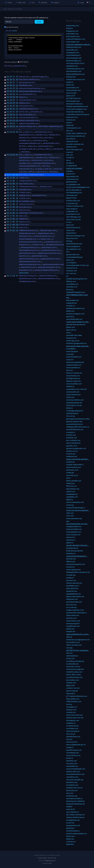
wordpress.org (72, 796)
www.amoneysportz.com (76, 564)
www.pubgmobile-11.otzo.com (78, 265)
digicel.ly (70, 500)
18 (17, 192)
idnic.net (69, 131)
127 (17, 76)
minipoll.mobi (24, 192)
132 (14, 94)
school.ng (70, 505)
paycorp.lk (70, 316)
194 (17, 88)
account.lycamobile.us (28, 117)
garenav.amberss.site (74, 421)
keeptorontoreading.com (29, 123)
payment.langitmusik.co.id (76, 448)
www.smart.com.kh (73, 220)
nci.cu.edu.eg (71, 607)
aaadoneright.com (39, 256)
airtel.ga (69, 241)
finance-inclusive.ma (74, 373)
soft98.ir (69, 807)
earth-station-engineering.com (50, 126)
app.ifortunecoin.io (73, 228)
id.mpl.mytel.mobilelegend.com (78, 187)
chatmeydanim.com (74, 128)
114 (17, 91)
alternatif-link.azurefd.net (76, 324)
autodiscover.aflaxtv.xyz (75, 308)
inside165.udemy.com (74, 672)
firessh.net (58, 169)
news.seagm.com (73, 42)
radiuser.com (71, 683)
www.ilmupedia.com (74, 357)
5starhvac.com (25, 236)
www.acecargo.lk (73, 731)
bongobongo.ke (72, 548)
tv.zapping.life (72, 166)
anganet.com (24, 195)
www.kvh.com (19, 66)
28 (17, 207)
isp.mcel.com (71, 580)
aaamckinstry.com (28, 267)
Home (8, 3)
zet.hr (68, 478)
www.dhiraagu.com (73, 217)
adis (21, 132)
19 (17, 100)
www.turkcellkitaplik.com (76, 769)
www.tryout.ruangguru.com (77, 109)
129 (14, 88)
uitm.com (70, 793)
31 (11, 175)
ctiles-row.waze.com (74, 645)
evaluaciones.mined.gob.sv (76, 613)
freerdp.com (54, 135)
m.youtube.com (72, 203)
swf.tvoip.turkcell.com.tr (75, 63)
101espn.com (71, 281)
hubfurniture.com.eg (74, 405)
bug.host (70, 28)
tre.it (68, 252)
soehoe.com (24, 103)
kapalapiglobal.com (74, 594)
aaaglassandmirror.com (50, 259)
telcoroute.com (72, 790)
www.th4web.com (73, 376)
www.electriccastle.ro (74, 798)
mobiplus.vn (71, 723)
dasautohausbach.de (74, 403)
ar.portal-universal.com (75, 144)
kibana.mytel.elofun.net (75, 596)
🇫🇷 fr (88, 2)
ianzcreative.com (26, 184)
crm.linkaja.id (71, 263)
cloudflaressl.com (73, 626)
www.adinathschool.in (75, 424)
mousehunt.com (72, 785)
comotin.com (24, 198)
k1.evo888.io (71, 349)
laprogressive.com (73, 825)
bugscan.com (71, 710)
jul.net (40, 149)
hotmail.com (71, 120)
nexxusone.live (72, 742)
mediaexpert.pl (72, 494)
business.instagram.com (75, 314)
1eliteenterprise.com (27, 233)
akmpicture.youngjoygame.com (78, 640)
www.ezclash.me (45, 146)
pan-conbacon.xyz (73, 440)
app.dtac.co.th (72, 446)
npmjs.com (70, 230)
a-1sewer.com (44, 239)
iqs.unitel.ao (71, 139)
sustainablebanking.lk (74, 257)
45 (17, 219)
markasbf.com (25, 189)
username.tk (58, 149)
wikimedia (25, 152)
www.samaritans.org (74, 518)
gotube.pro (70, 828)
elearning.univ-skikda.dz (75, 801)
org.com (69, 739)
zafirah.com (71, 492)
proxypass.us (36, 112)
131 (14, 91)
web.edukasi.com (73, 489)
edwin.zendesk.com (74, 481)
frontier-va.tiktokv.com (75, 206)
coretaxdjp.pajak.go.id (75, 411)
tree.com (70, 370)
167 (17, 79)
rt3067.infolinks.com (74, 701)
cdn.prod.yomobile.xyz (75, 780)
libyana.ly (70, 290)
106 (17, 106)
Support (55, 3)
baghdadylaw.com (26, 135)
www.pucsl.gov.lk (73, 623)
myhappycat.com (73, 52)
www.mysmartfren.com (75, 400)
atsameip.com (71, 761)
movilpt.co (70, 157)
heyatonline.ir (71, 233)
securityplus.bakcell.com (76, 136)
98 (17, 97)
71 (17, 82)
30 (11, 76)
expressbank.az (72, 656)
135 (14, 97)
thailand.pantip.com (74, 47)
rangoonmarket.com (74, 365)
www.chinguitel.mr (73, 246)
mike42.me (70, 483)
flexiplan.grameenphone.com (77, 106)
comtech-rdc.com (73, 688)
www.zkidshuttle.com (74, 319)
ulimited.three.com (73, 737)
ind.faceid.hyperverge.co (76, 508)
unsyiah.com (71, 712)
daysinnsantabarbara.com (48, 278)
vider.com (70, 513)
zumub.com (71, 174)
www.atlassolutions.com (75, 774)
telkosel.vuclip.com (74, 381)
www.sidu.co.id (72, 475)
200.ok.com (71, 562)
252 (14, 132)
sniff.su (48, 149)
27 (17, 204)
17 (17, 189)
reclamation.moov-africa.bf (76, 389)
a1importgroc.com (48, 247)
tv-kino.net (23, 225)
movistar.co (71, 306)
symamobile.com (73, 88)
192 (8, 76)
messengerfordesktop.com (30, 143)
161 (14, 109)
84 (17, 117)
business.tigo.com (73, 201)
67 (17, 85)
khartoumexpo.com (73, 90)
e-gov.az (70, 152)
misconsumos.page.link (75, 669)
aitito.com (23, 216)
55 (17, 276)
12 (17, 184)
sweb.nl (69, 123)
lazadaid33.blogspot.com (76, 292)
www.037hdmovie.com (75, 429)
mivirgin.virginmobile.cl (75, 465)
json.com (48, 138)
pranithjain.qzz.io (73, 586)
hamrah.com (24, 138)
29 (17, 210)
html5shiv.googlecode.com (76, 343)
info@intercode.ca (50, 861)
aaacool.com (24, 256)
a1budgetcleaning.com (55, 245)
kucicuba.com (25, 207)
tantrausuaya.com (73, 101)
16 (17, 187)
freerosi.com (24, 77)
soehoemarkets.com (27, 100)
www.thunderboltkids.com (29, 166)
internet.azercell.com (74, 583)
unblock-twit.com (26, 204)
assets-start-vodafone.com (76, 133)
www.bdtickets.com (74, 532)
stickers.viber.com (73, 772)
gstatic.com (71, 327)
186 (14, 181)
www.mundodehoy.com (75, 502)
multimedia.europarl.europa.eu (78, 114)
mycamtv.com (71, 271)
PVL (51, 863)
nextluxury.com (72, 117)
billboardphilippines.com (75, 74)
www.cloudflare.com (74, 384)
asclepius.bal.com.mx (74, 788)
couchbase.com (72, 728)
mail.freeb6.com (72, 34)
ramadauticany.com (27, 281)
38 (17, 216)
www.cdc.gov (71, 93)
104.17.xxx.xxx (71, 486)
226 (17, 120)
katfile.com (70, 311)
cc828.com (23, 178)
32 (14, 76)
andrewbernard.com (42, 132)
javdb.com (70, 85)
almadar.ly (70, 163)
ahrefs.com (70, 629)
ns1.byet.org (71, 575)
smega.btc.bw (71, 303)
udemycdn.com (72, 141)
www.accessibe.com (74, 529)
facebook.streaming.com (76, 804)
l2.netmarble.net (72, 664)
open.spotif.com (72, 588)
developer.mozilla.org (74, 104)
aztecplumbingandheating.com (31, 88)
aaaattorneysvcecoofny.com (49, 253)
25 (17, 103)
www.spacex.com (73, 36)
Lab (32, 3)
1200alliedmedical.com (28, 230)
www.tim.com (71, 618)
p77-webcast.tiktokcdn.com (77, 696)
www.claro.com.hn (73, 667)
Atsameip (19, 9)
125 (17, 175)
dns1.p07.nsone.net (73, 98)
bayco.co (28, 132)
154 (17, 155)
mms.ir (69, 333)
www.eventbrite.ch (73, 368)
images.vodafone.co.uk (75, 610)
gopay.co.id (71, 96)
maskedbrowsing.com (28, 109)
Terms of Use (52, 858)
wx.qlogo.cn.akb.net (27, 149)
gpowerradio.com (73, 254)
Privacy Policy (42, 858)
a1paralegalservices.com (29, 250)
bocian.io (70, 758)
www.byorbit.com (73, 392)
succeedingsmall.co (27, 94)
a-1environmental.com (42, 236)
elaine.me (32, 146)
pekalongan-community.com (30, 213)
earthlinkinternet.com (74, 244)
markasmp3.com (39, 195)
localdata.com (25, 140)
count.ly (69, 704)
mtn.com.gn (71, 734)
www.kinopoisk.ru (73, 831)
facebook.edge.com (74, 61)
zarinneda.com (72, 195)
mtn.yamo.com (72, 763)
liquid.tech (70, 844)
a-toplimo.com (38, 245)
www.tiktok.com (72, 284)
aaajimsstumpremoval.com (30, 264)
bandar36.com (72, 591)
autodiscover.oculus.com (76, 79)
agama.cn (70, 543)
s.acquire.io (71, 432)
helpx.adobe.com (73, 699)
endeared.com (72, 456)
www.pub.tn (71, 693)
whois (15, 31)
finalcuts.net (71, 77)
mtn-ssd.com (71, 273)
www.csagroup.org (73, 570)
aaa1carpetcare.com (27, 253)
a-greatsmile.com (51, 242)
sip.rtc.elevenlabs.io (74, 190)
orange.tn (70, 747)
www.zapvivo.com (73, 214)
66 (17, 126)
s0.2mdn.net (71, 559)
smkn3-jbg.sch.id (73, 341)
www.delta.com (72, 50)
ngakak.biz (23, 219)
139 (14, 100)
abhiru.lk (69, 408)
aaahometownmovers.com (29, 261)
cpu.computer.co (73, 812)
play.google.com (72, 300)
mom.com (70, 516)
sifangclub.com (72, 599)
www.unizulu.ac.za (73, 755)
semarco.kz (71, 537)
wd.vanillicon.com (73, 642)
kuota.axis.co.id (72, 470)
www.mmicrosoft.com (74, 715)
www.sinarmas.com (74, 467)
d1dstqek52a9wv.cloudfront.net (78, 572)
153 (17, 132)
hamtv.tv (22, 97)
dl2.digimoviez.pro (73, 378)
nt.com (69, 222)
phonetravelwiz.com (74, 71)
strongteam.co (72, 707)
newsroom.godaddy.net (75, 362)
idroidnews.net (25, 85)
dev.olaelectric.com (74, 249)
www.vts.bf (70, 809)
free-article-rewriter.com (29, 79)
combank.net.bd (72, 726)
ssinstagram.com (73, 720)
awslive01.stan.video (74, 335)
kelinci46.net (24, 210)
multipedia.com (72, 211)
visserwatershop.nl (73, 55)
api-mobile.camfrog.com (75, 815)
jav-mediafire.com (26, 201)
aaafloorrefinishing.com (28, 259)
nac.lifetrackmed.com (74, 677)
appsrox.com (24, 222)
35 (14, 85)
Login (81, 3)
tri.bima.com (71, 454)
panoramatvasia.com (74, 602)
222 (14, 230)
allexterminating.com (48, 276)
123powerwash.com (48, 230)
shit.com (69, 653)
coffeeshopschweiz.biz (28, 187)
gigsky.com (70, 685)
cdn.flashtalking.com (74, 193)
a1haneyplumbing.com (30, 247)
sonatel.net (70, 462)
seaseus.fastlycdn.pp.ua (75, 817)
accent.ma (70, 823)
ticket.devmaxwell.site (75, 551)
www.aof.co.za (72, 268)
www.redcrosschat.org (75, 112)
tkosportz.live (71, 338)
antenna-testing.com (27, 126)
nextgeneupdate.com (27, 181)
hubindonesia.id (72, 413)
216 (14, 115)
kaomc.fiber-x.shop (74, 675)
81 (17, 115)
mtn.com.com (71, 605)
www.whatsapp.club (74, 58)
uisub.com (23, 228)
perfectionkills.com (51, 143)
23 (17, 201)
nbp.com (70, 155)
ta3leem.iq (70, 386)
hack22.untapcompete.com (76, 834)
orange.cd (70, 578)
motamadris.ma (72, 766)
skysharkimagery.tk (39, 77)
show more (24, 273)
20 (17, 198)
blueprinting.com (73, 26)
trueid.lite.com (72, 438)
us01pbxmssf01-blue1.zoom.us (78, 427)
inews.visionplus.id (73, 443)
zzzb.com (70, 360)
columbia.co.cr (72, 287)
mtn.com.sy (71, 416)
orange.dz (70, 473)
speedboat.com (72, 66)
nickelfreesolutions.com (75, 69)
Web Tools (21, 3)
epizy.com (70, 225)
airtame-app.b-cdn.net (75, 718)
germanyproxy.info (26, 82)
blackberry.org (72, 782)
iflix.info (22, 146)
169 (17, 112)
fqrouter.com (41, 135)
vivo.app (69, 648)
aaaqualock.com (26, 270)
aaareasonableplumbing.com (46, 270)
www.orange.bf (72, 351)
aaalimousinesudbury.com (53, 264)
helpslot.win (71, 631)
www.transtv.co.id (73, 621)
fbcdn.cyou (70, 836)
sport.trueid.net (72, 691)
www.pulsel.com (26, 106)
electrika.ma (71, 553)
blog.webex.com (72, 176)
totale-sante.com (73, 615)
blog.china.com (72, 238)
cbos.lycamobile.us (27, 115)
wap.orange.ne (72, 209)
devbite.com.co (72, 451)
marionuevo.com (39, 140)
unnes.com (70, 658)
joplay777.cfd (71, 198)
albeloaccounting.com (28, 276)
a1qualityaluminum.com (51, 250)
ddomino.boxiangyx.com (75, 236)
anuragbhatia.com (73, 820)
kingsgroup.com (72, 31)
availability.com (72, 497)
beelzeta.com (45, 187)
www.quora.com (72, 179)
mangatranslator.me (74, 526)
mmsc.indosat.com (73, 535)
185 (14, 178)
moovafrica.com (72, 777)
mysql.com (70, 397)
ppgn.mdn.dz (71, 330)
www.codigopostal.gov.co (76, 745)
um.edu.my (70, 567)
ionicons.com (37, 138)
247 (14, 126)
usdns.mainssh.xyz (73, 395)
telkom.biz (70, 839)
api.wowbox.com (73, 680)
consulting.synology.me (75, 661)
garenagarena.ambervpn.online (78, 419)
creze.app (70, 354)
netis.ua (69, 637)
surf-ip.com (24, 112)
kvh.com (9, 31)
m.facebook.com (73, 753)
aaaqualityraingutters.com (48, 267)
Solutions (43, 3)
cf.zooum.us (71, 842)
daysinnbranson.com (27, 278)
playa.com (70, 260)
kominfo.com (71, 435)
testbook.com (71, 147)
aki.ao (68, 160)
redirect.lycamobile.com (29, 120)
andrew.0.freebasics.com (76, 39)
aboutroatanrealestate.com (30, 91)
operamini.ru (71, 540)
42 (17, 109)
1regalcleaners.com (45, 233)
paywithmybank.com (74, 750)
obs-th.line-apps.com (74, 149)
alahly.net (70, 125)
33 (14, 82)
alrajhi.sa (70, 82)
